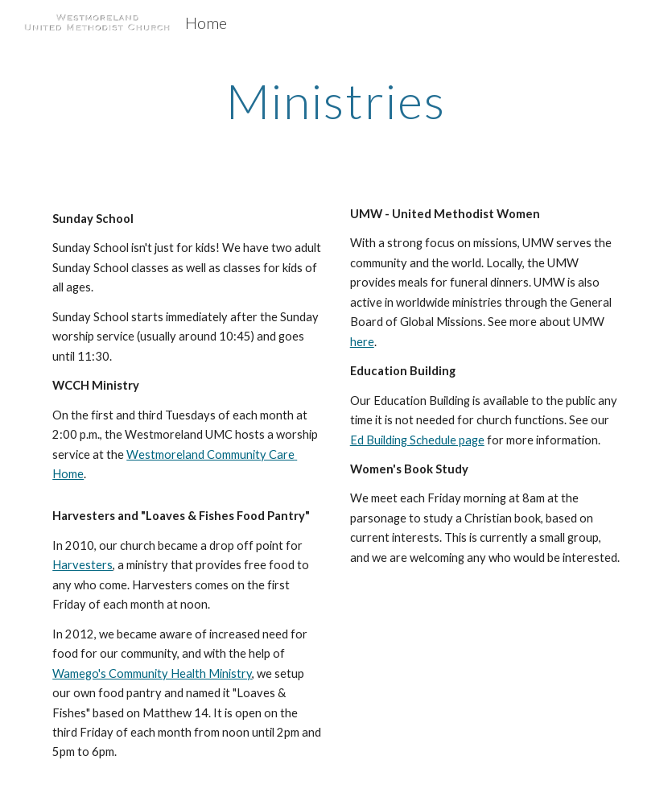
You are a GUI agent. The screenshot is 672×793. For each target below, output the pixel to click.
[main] (336, 101)
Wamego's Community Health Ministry (152, 673)
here (362, 342)
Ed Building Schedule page (417, 440)
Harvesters (82, 565)
